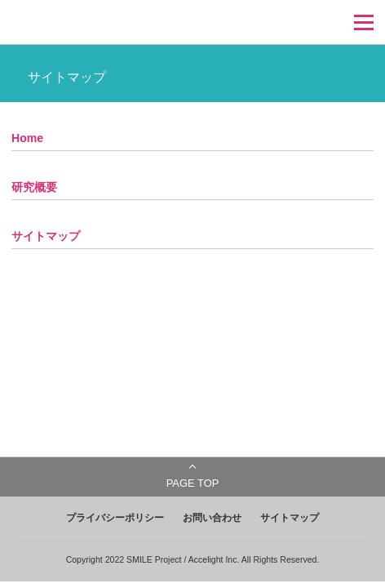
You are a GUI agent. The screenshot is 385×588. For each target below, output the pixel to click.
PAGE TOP (193, 483)
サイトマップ (46, 236)
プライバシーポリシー (115, 518)
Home (27, 138)
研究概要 (34, 187)
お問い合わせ (212, 518)
